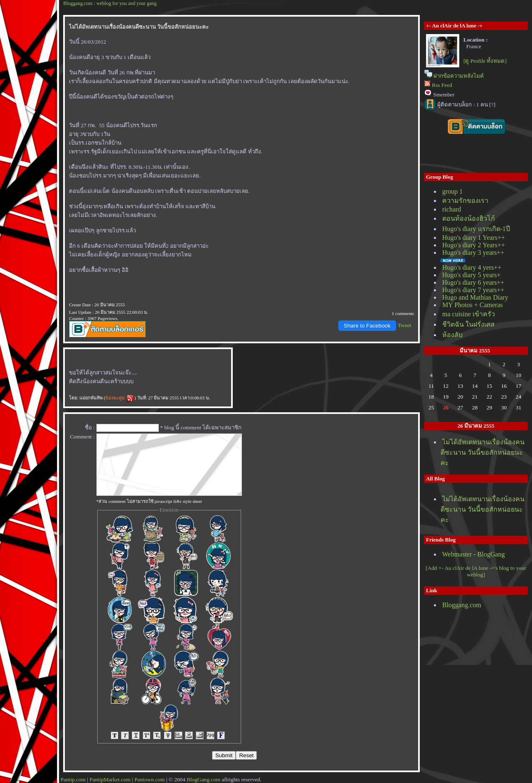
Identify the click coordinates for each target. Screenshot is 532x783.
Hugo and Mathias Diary (475, 297)
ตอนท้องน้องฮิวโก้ (469, 218)
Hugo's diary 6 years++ (473, 282)
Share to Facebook (367, 326)
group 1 (452, 191)
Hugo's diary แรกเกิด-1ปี (476, 229)
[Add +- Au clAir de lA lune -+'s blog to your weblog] (476, 571)
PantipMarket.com (110, 779)
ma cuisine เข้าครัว (469, 314)
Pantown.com (149, 779)
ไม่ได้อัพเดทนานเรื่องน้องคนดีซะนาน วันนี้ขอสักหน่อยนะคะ (483, 452)
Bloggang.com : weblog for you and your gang (110, 3)
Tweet (404, 325)
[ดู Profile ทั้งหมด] (485, 61)
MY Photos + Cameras (473, 305)
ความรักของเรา (465, 201)
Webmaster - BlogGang (474, 554)
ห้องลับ (452, 335)
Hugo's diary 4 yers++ (472, 267)
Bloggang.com (462, 605)
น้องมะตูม (120, 398)
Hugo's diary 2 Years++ (474, 245)
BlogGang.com (203, 779)
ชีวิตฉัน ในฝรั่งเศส (468, 324)
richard (452, 209)
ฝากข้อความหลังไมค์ (459, 76)
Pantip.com (73, 779)
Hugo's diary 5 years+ (471, 275)
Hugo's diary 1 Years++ (474, 238)
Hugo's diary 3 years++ (473, 252)
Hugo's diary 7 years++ (473, 290)
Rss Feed (442, 85)
